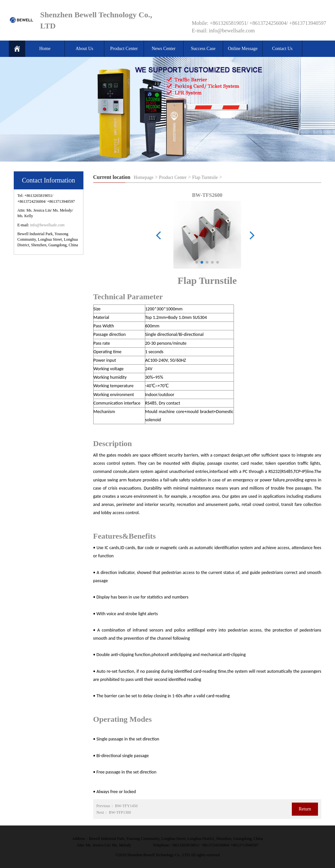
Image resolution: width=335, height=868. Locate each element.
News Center (164, 49)
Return (305, 809)
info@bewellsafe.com (47, 225)
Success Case (203, 49)
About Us (84, 49)
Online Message (243, 49)
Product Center (124, 49)
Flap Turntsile (205, 177)
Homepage (143, 177)
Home (45, 49)
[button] (197, 262)
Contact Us (282, 49)
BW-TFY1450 (126, 806)
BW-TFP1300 (120, 812)
